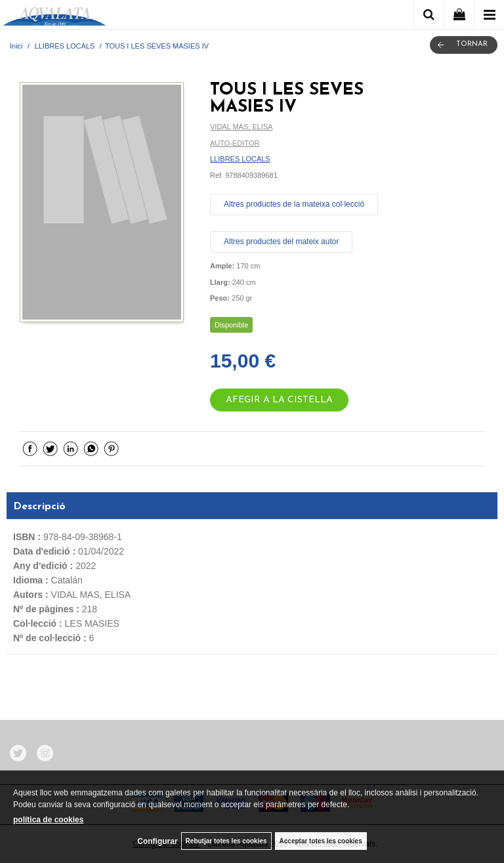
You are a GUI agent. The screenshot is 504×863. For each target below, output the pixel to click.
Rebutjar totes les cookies (226, 841)
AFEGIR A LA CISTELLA (279, 400)
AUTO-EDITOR (235, 143)
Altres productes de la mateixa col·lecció (294, 204)
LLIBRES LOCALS (240, 159)
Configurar (157, 841)
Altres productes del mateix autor (281, 242)
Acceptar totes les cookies (321, 841)
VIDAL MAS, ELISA (241, 127)
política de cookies (48, 820)
